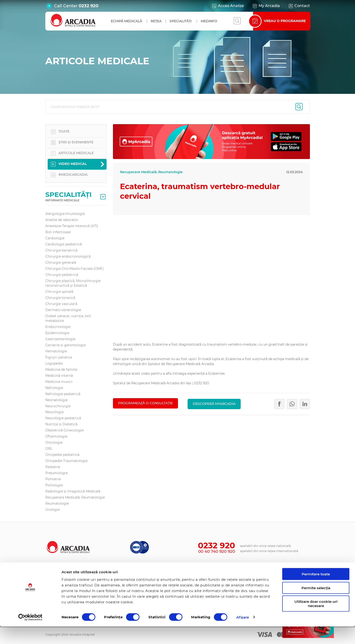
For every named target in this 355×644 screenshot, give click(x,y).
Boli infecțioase (58, 232)
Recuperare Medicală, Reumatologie (75, 497)
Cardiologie (55, 238)
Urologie (52, 510)
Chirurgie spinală (59, 292)
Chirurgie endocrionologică (68, 256)
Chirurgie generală (61, 263)
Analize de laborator (62, 220)
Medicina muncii (59, 382)
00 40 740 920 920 (217, 551)
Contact (299, 6)
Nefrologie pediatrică (63, 394)
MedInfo (209, 21)
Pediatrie (53, 467)
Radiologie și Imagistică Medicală (73, 491)
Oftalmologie (56, 436)
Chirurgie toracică (60, 298)
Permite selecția (316, 605)
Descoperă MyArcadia (214, 403)
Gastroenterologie (60, 339)
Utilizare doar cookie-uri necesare (316, 621)
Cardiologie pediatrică (64, 244)
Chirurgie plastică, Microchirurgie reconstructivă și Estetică (73, 283)
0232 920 (89, 6)
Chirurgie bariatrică (61, 250)
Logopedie (54, 363)
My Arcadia (266, 6)
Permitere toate (316, 592)
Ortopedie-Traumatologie (66, 461)
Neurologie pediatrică (63, 418)
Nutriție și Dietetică (61, 424)
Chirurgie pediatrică (62, 275)
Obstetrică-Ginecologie (64, 430)
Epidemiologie (57, 333)
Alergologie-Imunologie (65, 214)
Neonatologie (56, 400)
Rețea (156, 21)
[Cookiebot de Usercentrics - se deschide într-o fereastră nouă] (30, 635)
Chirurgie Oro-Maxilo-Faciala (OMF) (75, 269)
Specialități (181, 21)
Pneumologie (56, 473)
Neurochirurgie (58, 406)
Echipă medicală (126, 21)
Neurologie (54, 412)
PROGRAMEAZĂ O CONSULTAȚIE (145, 403)
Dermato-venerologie (63, 310)
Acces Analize (228, 6)
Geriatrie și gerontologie (66, 345)
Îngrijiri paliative (59, 357)
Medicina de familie (61, 370)
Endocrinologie (58, 327)
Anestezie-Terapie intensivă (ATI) (72, 226)
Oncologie (54, 442)
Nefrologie (54, 388)
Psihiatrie (53, 479)
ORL (49, 449)
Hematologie (56, 351)
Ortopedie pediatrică (62, 455)
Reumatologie (57, 503)
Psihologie (54, 485)
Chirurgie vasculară (61, 304)
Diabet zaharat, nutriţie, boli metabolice (68, 318)
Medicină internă (59, 376)
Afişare (243, 635)
